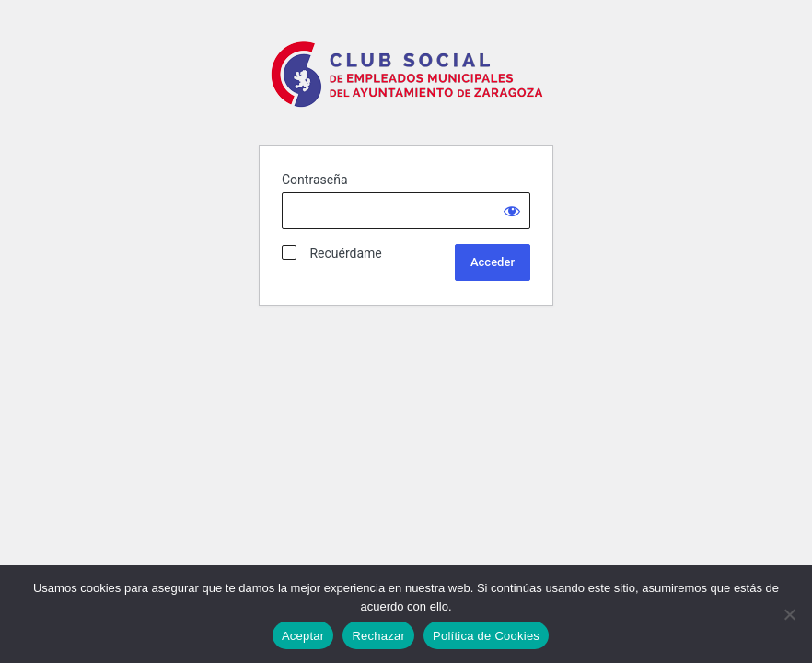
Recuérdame (332, 253)
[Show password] (512, 211)
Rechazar (378, 636)
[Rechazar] (789, 614)
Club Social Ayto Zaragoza (410, 82)
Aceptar (303, 636)
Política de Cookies (486, 636)
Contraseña (315, 180)
